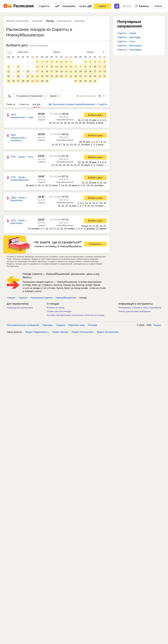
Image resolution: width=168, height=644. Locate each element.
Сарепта (42, 120)
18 (9, 76)
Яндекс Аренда (60, 332)
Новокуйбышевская (65, 120)
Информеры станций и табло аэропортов (140, 308)
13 (18, 71)
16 (33, 71)
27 (18, 81)
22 (28, 76)
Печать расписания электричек (134, 311)
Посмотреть (95, 244)
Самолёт (37, 21)
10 (37, 67)
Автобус (80, 21)
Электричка (64, 21)
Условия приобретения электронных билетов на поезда (76, 315)
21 (23, 76)
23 (33, 76)
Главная (11, 298)
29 (28, 81)
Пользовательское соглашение (23, 325)
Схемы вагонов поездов (59, 311)
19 (13, 76)
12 (13, 71)
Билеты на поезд (56, 308)
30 (33, 81)
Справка (61, 325)
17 (37, 71)
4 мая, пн (24, 104)
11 (9, 71)
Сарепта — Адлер (127, 33)
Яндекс (157, 325)
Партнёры (47, 325)
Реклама (93, 325)
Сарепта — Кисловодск (129, 50)
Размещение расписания (20, 308)
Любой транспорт (17, 21)
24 (37, 76)
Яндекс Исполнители (108, 332)
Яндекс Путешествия (82, 332)
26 (13, 81)
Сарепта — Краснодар (129, 37)
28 (23, 81)
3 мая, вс (11, 104)
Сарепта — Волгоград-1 (130, 46)
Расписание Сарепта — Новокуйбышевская (53, 298)
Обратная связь (77, 325)
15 (28, 71)
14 (23, 71)
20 (18, 76)
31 (37, 81)
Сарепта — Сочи (126, 41)
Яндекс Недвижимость (37, 332)
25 (9, 81)
